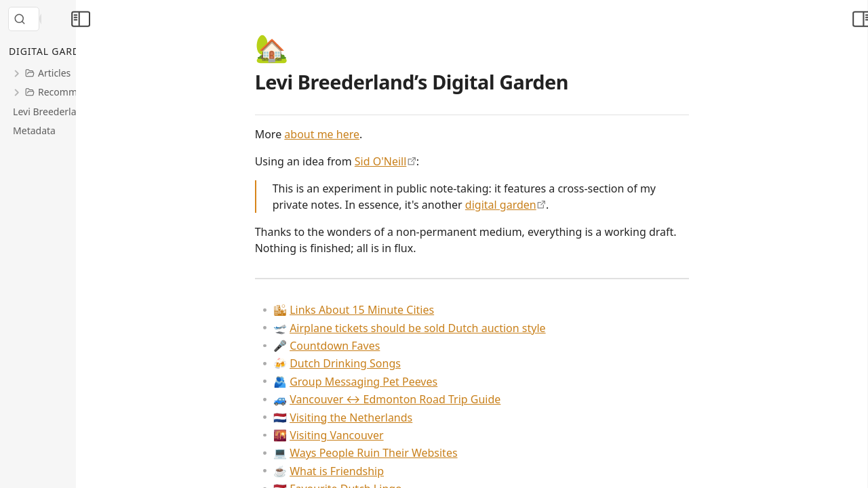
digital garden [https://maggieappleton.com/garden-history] (558, 205)
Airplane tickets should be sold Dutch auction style (467, 328)
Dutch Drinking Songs (395, 363)
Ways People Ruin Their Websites (423, 453)
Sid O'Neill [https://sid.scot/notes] (438, 161)
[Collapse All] (111, 52)
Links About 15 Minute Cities (411, 310)
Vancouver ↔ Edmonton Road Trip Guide (445, 399)
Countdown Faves (384, 346)
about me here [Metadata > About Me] (379, 134)
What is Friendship (386, 471)
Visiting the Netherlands (400, 418)
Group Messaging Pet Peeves (413, 382)
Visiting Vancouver (386, 435)
